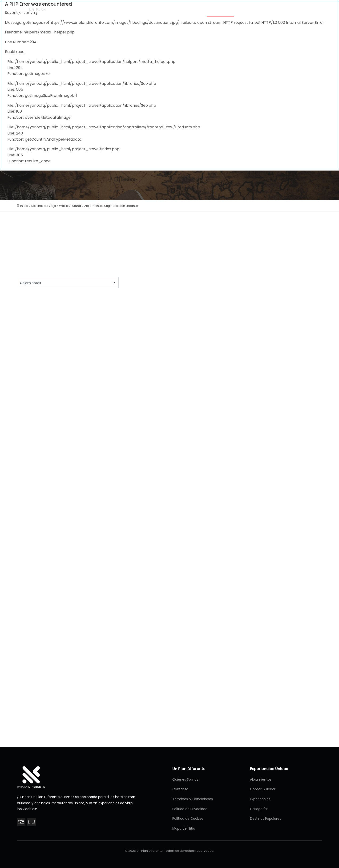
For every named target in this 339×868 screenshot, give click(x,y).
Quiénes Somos (185, 779)
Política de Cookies (188, 819)
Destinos (313, 12)
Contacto (180, 789)
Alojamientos (220, 12)
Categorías (189, 12)
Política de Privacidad (190, 809)
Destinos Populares (266, 819)
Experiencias (286, 12)
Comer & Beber (254, 12)
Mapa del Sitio (184, 828)
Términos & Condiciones (193, 799)
